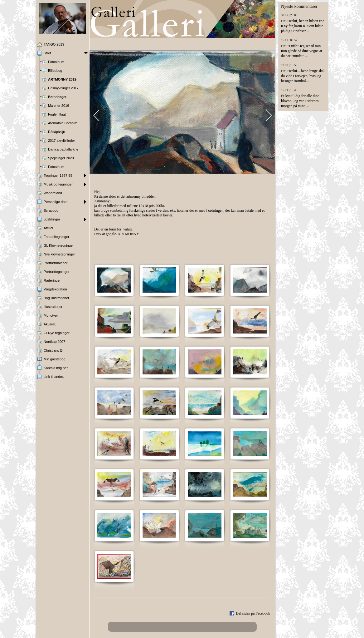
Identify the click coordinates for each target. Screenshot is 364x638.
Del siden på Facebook (253, 613)
